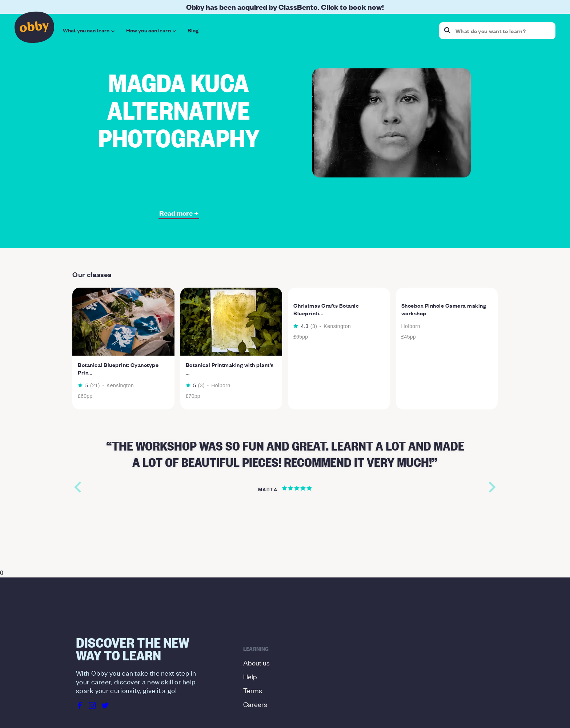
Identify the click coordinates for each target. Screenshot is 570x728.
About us (256, 617)
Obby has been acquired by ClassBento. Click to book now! (285, 7)
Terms (253, 645)
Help (250, 631)
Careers (255, 658)
